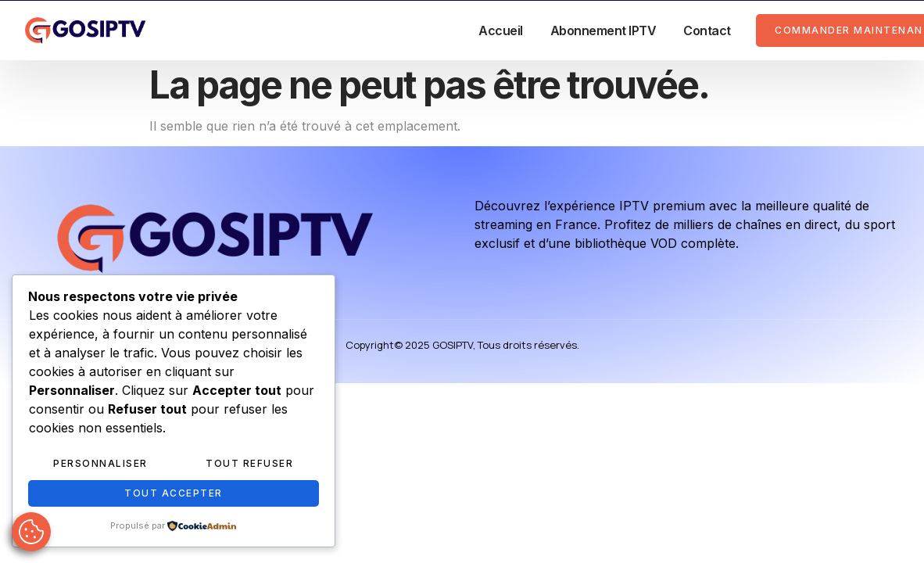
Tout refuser (249, 463)
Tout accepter (174, 493)
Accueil (501, 30)
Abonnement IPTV (603, 30)
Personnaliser (100, 463)
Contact (707, 30)
